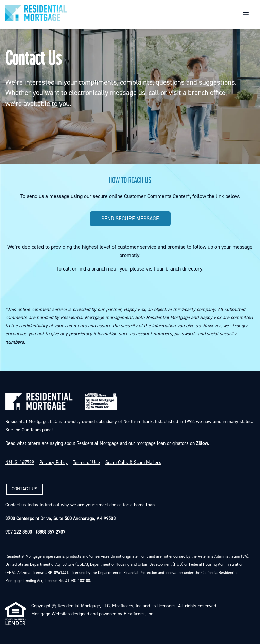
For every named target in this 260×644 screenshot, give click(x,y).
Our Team (31, 430)
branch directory (184, 269)
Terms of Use (86, 463)
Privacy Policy (54, 463)
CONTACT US (24, 489)
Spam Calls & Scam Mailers (133, 463)
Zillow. (202, 443)
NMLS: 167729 (20, 463)
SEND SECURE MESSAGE (130, 219)
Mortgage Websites (51, 614)
